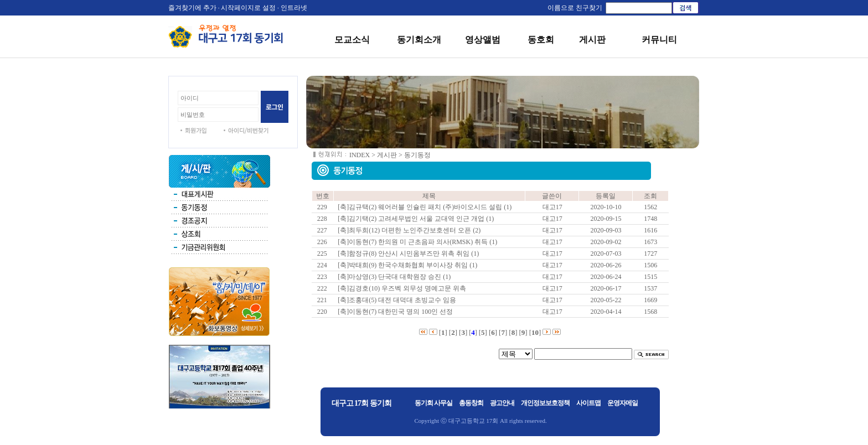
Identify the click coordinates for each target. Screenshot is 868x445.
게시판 (592, 40)
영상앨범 (483, 40)
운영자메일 (622, 403)
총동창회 (471, 403)
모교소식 (352, 40)
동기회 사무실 (433, 403)
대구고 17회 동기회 (361, 403)
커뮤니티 (659, 40)
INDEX (360, 155)
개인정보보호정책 (545, 403)
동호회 (541, 40)
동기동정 (417, 155)
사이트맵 (588, 403)
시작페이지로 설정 (248, 8)
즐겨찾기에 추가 (192, 8)
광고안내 (502, 403)
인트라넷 (294, 8)
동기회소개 (419, 40)
